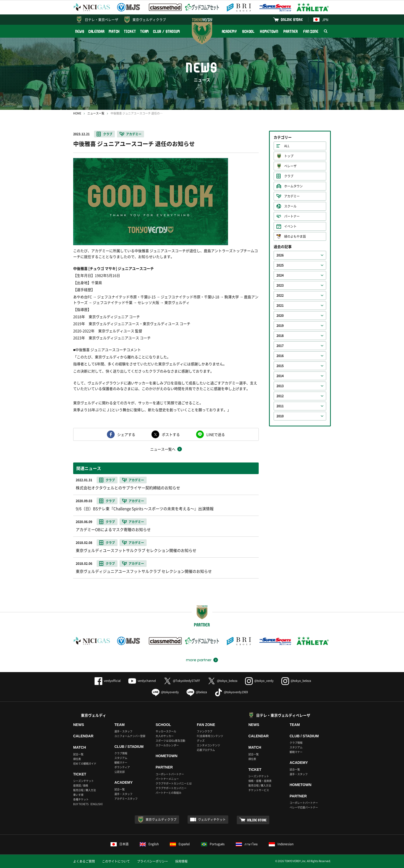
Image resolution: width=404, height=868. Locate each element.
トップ (289, 156)
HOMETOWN (269, 31)
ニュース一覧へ (163, 449)
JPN (321, 19)
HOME (77, 113)
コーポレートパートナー (170, 774)
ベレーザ (290, 166)
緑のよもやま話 (295, 236)
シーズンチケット (83, 781)
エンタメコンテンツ (208, 745)
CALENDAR (96, 31)
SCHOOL (248, 31)
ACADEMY (229, 31)
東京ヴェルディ (94, 715)
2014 (280, 376)
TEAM (145, 31)
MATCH (114, 31)
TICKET (130, 31)
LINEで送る (216, 434)
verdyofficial (108, 681)
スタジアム (121, 758)
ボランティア (122, 767)
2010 (280, 416)
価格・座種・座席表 (260, 781)
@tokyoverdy (165, 692)
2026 (280, 255)
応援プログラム (206, 750)
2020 (280, 316)
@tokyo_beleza (222, 681)
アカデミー (134, 134)
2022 (280, 295)
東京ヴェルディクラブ (149, 19)
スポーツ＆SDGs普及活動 (170, 741)
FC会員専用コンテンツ (210, 736)
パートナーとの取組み (169, 793)
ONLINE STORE (292, 19)
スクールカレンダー (167, 745)
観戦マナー (121, 762)
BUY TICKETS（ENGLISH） (89, 804)
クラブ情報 (121, 753)
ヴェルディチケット (212, 820)
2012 (280, 396)
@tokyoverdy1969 (231, 692)
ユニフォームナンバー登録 (130, 736)
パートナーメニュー (167, 779)
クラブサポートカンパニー (171, 788)
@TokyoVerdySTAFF (182, 681)
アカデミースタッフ (126, 799)
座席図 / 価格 (81, 785)
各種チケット (81, 799)
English (149, 844)
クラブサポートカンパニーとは (174, 783)
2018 (280, 336)
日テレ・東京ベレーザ (102, 19)
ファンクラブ (205, 731)
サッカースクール (166, 731)
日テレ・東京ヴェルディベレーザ (283, 715)
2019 (280, 326)
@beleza (197, 692)
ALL (287, 146)
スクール (290, 206)
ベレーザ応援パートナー (304, 807)
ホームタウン (293, 186)
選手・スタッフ (123, 731)
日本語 (120, 844)
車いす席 (78, 795)
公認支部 (120, 772)
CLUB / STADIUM (167, 31)
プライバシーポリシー (153, 861)
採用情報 (181, 861)
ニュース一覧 (96, 113)
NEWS (80, 31)
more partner (199, 660)
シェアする (126, 434)
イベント (290, 226)
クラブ (108, 134)
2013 (280, 386)
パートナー (292, 216)
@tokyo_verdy (259, 681)
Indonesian (281, 844)
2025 (280, 265)
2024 (280, 275)
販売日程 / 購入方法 (85, 790)
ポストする (171, 434)
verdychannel (142, 681)
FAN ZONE (311, 31)
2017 (280, 346)
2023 (280, 285)
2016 (280, 356)
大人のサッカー (165, 736)
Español (180, 844)
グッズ (201, 741)
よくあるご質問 (84, 861)
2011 (280, 406)
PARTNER (291, 31)
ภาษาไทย (247, 844)
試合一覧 (78, 754)
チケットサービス (259, 790)
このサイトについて (116, 861)
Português (213, 844)
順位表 (77, 759)
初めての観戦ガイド (85, 763)
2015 (280, 366)
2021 (280, 305)
